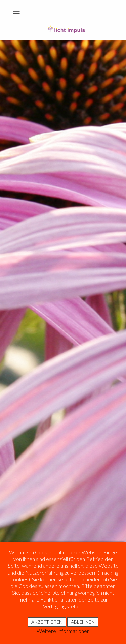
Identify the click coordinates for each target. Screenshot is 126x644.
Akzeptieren (47, 622)
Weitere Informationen (63, 631)
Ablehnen (83, 622)
